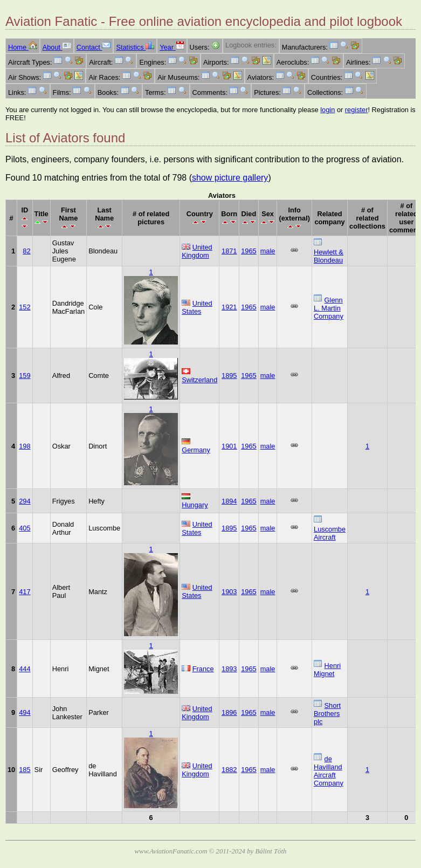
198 (25, 446)
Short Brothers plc (327, 714)
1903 (229, 592)
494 (25, 712)
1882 (229, 770)
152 (25, 307)
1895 (229, 376)
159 (25, 376)
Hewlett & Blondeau (329, 256)
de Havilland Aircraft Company (329, 771)
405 (25, 528)
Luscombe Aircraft (330, 533)
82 (26, 251)
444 (25, 669)
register (357, 110)
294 (25, 501)
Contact (94, 47)
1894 (229, 501)
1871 (229, 251)
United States (197, 307)
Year (172, 47)
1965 (249, 251)
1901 (229, 446)
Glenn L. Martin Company (329, 308)
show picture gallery (230, 178)
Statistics (135, 47)
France (203, 669)
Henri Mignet (327, 670)
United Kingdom (197, 251)
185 (25, 770)
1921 (229, 307)
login (327, 110)
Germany (196, 450)
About (57, 47)
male (268, 251)
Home (23, 47)
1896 (229, 712)
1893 (229, 669)
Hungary (195, 505)
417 (25, 592)
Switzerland (199, 380)
